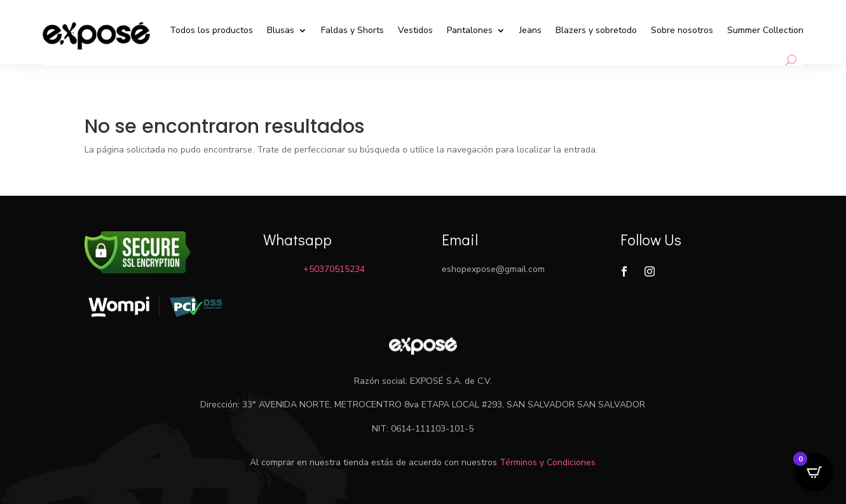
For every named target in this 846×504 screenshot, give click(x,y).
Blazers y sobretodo (596, 30)
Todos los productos (211, 30)
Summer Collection (765, 30)
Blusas (281, 30)
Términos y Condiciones (548, 462)
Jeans (530, 30)
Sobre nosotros (682, 30)
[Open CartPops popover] (814, 472)
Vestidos (415, 30)
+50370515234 (334, 269)
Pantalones (470, 30)
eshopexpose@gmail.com (493, 269)
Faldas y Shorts (352, 30)
